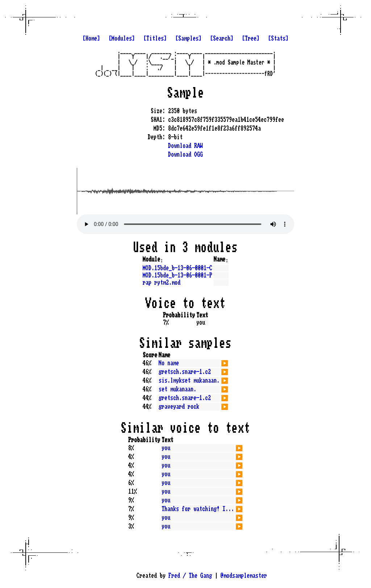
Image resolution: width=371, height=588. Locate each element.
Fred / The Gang (190, 576)
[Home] (91, 38)
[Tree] (251, 38)
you (166, 448)
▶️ (225, 362)
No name (169, 363)
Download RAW (185, 146)
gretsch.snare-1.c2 (185, 372)
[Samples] (188, 38)
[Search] (222, 38)
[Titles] (155, 38)
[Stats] (278, 38)
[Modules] (122, 38)
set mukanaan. (178, 389)
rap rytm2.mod (162, 283)
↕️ (162, 259)
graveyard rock (179, 407)
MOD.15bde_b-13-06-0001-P (178, 275)
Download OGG (185, 155)
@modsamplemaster (244, 576)
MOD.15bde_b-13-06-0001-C (178, 268)
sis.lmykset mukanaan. (189, 381)
